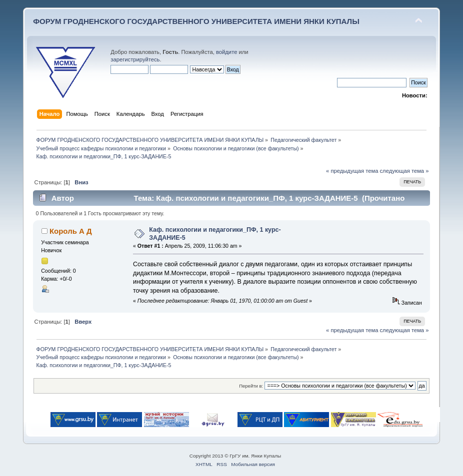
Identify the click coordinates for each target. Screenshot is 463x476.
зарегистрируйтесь (135, 59)
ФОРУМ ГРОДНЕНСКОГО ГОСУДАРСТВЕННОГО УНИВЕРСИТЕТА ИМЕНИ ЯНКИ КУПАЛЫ (196, 21)
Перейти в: (251, 386)
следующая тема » (404, 171)
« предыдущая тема (352, 171)
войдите (226, 52)
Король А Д (71, 231)
